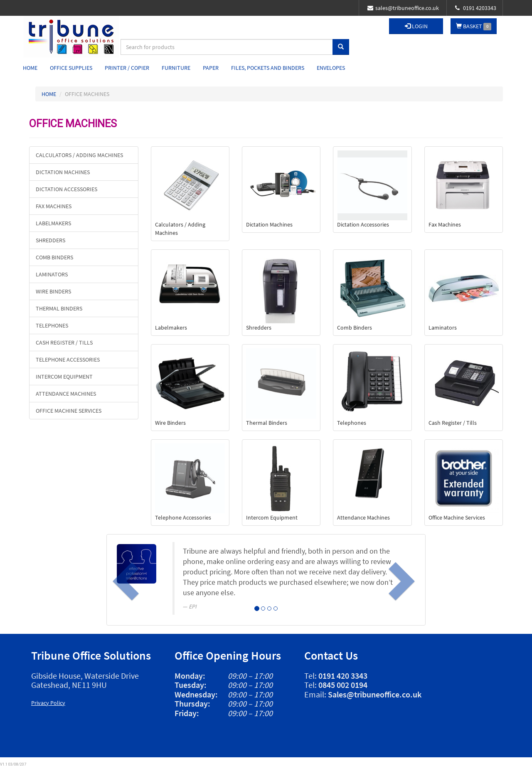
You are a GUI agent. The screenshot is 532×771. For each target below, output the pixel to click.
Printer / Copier (127, 68)
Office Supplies (71, 68)
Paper (211, 68)
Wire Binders (53, 291)
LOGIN (416, 26)
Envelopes (331, 68)
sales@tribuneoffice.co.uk (403, 8)
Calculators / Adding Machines (79, 155)
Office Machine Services (69, 411)
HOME (49, 94)
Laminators (52, 274)
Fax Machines (54, 206)
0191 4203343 (476, 8)
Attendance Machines (66, 394)
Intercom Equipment (64, 377)
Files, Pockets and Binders (268, 68)
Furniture (176, 68)
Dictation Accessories (66, 189)
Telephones (52, 325)
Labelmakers (53, 223)
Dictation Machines (63, 172)
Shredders (50, 240)
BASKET (474, 26)
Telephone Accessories (68, 360)
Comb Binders (54, 257)
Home (30, 68)
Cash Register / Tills (64, 342)
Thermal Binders (59, 308)
